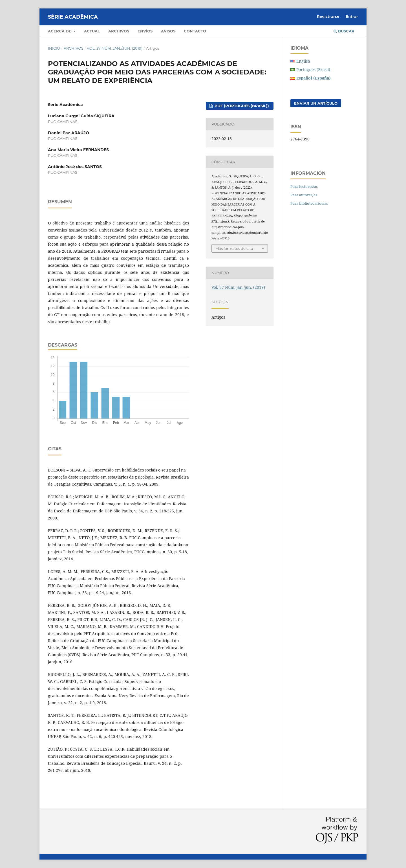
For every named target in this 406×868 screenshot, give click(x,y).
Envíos (145, 31)
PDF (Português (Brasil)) (241, 106)
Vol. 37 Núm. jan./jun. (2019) (115, 48)
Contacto (195, 31)
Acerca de (60, 31)
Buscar (344, 31)
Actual (92, 31)
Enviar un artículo (316, 103)
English (303, 61)
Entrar (352, 16)
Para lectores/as (304, 186)
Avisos (168, 31)
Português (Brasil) (313, 70)
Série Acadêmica (73, 17)
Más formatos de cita (234, 248)
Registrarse (328, 16)
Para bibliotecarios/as (309, 203)
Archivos (119, 31)
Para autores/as (304, 195)
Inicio (54, 48)
